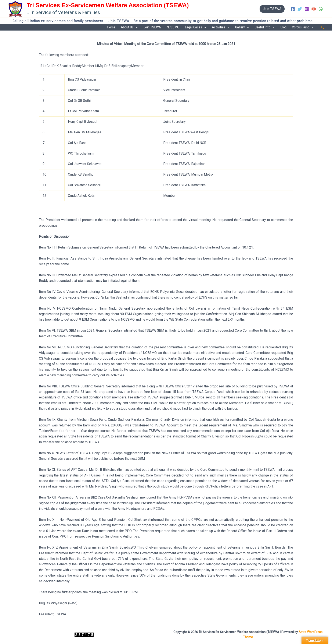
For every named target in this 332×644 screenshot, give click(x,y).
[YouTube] (314, 9)
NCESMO (182, 27)
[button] (272, 9)
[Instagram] (307, 9)
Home (125, 27)
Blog (286, 27)
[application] (148, 28)
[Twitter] (300, 9)
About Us (141, 28)
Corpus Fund (304, 28)
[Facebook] (293, 9)
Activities (227, 28)
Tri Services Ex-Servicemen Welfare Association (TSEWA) (108, 5)
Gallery (247, 28)
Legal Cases (203, 28)
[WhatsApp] (321, 9)
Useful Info (268, 28)
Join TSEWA (163, 27)
